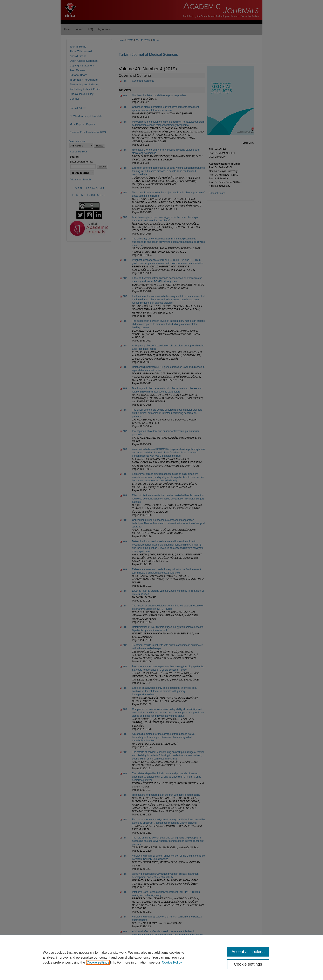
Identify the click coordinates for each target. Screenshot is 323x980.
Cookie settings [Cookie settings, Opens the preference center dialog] (248, 964)
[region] (161, 957)
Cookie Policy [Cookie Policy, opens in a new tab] (172, 962)
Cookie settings (98, 962)
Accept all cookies (248, 952)
